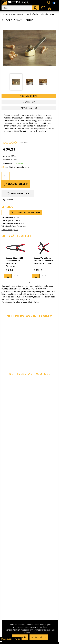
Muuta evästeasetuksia (11, 639)
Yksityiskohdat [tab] (29, 96)
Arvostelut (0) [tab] (29, 108)
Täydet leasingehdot (10, 230)
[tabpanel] (16, 260)
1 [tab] (29, 282)
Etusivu (5, 14)
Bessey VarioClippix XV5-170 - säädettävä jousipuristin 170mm (43, 261)
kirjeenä (24, 302)
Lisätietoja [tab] (29, 102)
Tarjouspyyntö (7, 199)
